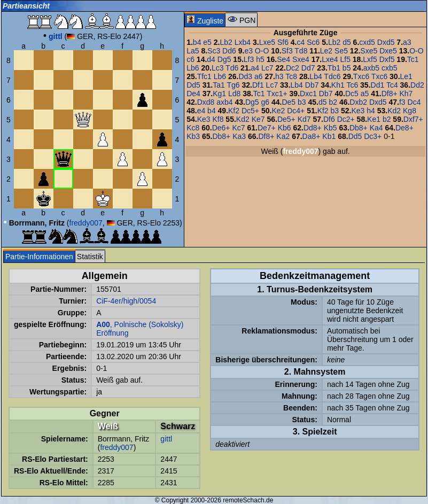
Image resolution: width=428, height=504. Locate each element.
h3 (279, 76)
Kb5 (330, 128)
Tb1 (334, 68)
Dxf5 (387, 59)
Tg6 (233, 85)
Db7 (312, 85)
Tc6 (352, 85)
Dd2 (417, 85)
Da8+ (312, 136)
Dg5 (224, 59)
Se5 (341, 51)
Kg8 (410, 111)
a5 (365, 94)
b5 (347, 68)
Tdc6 (332, 76)
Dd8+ (313, 128)
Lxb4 (243, 42)
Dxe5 (388, 51)
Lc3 (218, 68)
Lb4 (316, 76)
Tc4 (392, 85)
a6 (259, 76)
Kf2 (234, 111)
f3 (402, 102)
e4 (201, 111)
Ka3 (239, 136)
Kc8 (193, 128)
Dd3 (245, 76)
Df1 (258, 85)
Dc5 (352, 94)
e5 (207, 42)
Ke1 (374, 119)
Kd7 (304, 119)
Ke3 (358, 111)
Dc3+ (373, 136)
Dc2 (293, 68)
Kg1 (219, 94)
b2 (333, 102)
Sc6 (313, 42)
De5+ (286, 119)
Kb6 (285, 128)
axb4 (224, 102)
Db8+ (359, 128)
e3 (248, 51)
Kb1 (329, 136)
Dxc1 (308, 94)
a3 (407, 42)
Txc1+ (277, 94)
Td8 (301, 51)
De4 (193, 94)
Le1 (406, 76)
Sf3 (287, 51)
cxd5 (367, 42)
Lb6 (193, 68)
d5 (347, 42)
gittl (166, 439)
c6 (190, 59)
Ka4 (376, 128)
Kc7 (238, 128)
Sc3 (214, 51)
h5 (260, 59)
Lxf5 (370, 59)
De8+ (404, 128)
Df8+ (390, 94)
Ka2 (283, 136)
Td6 (232, 68)
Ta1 (219, 85)
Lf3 (249, 59)
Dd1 (378, 85)
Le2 (326, 51)
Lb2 (226, 42)
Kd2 (394, 111)
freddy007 (86, 223)
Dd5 (193, 85)
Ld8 (234, 94)
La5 (193, 51)
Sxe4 (301, 59)
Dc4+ (296, 111)
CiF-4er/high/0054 (126, 301)
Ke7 (258, 119)
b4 (197, 42)
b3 (302, 102)
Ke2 (278, 111)
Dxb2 (358, 102)
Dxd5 (386, 42)
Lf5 (345, 59)
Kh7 (406, 94)
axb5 (371, 68)
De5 (289, 102)
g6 (266, 102)
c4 (301, 42)
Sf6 (283, 42)
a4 (255, 68)
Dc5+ (250, 111)
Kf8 (218, 119)
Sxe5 (369, 51)
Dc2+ (346, 119)
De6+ (221, 128)
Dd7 (308, 68)
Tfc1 (204, 76)
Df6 (329, 119)
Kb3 (193, 136)
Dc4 (414, 102)
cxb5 (390, 68)
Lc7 (267, 68)
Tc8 (291, 76)
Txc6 (361, 76)
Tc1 (413, 59)
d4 (211, 59)
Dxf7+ (413, 119)
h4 (371, 111)
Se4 (283, 59)
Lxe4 (330, 59)
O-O (262, 51)
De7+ (267, 128)
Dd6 (229, 51)
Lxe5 (267, 42)
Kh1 (338, 85)
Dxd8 (206, 102)
